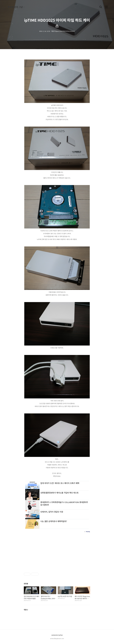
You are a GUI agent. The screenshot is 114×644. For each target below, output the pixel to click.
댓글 (26, 610)
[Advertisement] (57, 551)
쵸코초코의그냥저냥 (57, 635)
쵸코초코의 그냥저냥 (17, 7)
